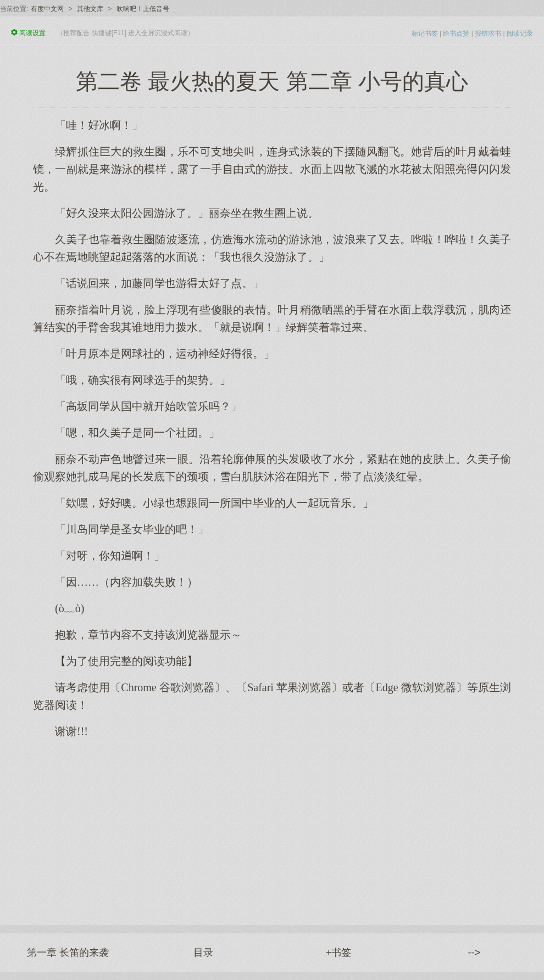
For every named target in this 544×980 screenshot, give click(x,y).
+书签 (339, 953)
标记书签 (425, 33)
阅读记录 (520, 33)
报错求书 (488, 33)
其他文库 (90, 9)
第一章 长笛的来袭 (68, 953)
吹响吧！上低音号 (143, 9)
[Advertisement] (272, 826)
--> (474, 953)
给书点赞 (456, 33)
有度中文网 (47, 9)
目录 (203, 953)
